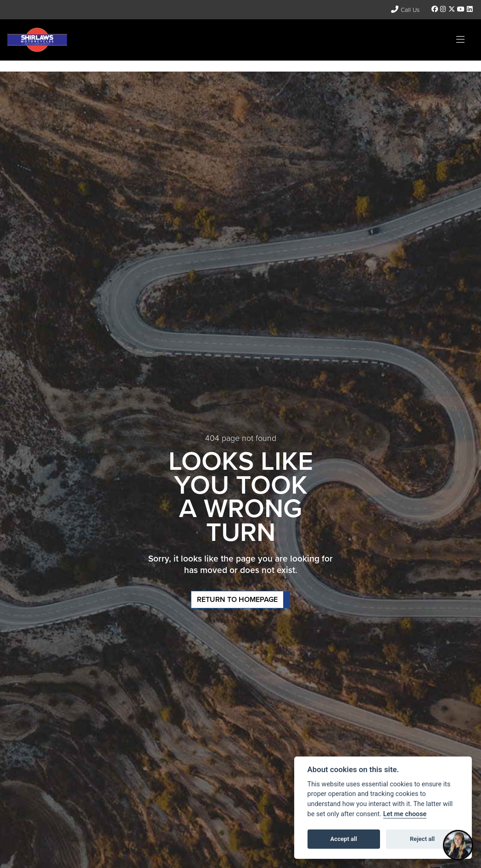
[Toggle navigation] (460, 40)
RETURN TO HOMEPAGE (237, 599)
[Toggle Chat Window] (458, 845)
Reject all (422, 839)
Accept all (344, 839)
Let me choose (405, 814)
